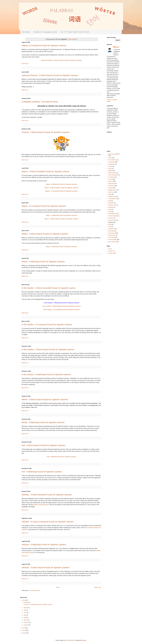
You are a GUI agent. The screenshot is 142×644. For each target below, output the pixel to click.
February (26, 622)
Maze (110, 194)
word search (112, 242)
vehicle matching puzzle (41, 505)
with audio (111, 231)
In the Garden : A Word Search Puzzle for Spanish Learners (61, 306)
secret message (113, 216)
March (26, 620)
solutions (111, 218)
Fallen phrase (112, 173)
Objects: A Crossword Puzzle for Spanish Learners (44, 46)
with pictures (112, 235)
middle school (112, 196)
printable (111, 207)
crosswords (112, 162)
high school (112, 183)
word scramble (113, 239)
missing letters (112, 199)
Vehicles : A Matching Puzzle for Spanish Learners (44, 545)
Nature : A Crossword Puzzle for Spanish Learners (44, 206)
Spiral (110, 224)
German (111, 181)
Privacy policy (112, 253)
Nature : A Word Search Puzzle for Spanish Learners (45, 234)
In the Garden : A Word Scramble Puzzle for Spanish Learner (49, 288)
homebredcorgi (70, 640)
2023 (24, 630)
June (25, 613)
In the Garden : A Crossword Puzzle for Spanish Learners (47, 325)
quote (110, 212)
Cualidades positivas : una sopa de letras (40, 102)
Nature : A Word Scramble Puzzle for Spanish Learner (45, 172)
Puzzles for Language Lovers (45, 32)
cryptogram (112, 164)
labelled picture (113, 190)
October (26, 602)
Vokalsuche (112, 229)
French (110, 179)
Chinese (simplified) (114, 154)
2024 (24, 628)
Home (58, 587)
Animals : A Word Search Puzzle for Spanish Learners (45, 132)
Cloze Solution (112, 160)
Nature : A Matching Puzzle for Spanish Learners (61, 215)
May (25, 615)
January (26, 625)
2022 (24, 633)
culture (110, 166)
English (110, 171)
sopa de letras (112, 220)
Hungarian (111, 186)
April (25, 618)
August (26, 608)
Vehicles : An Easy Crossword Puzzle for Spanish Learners (48, 522)
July (25, 610)
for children (112, 177)
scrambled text (113, 214)
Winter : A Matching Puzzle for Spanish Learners (43, 422)
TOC (110, 227)
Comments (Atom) (35, 590)
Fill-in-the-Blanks (113, 175)
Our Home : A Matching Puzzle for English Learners (38, 604)
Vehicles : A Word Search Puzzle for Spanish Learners (46, 568)
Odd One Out (112, 205)
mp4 (110, 201)
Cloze (110, 158)
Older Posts (98, 587)
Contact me (112, 251)
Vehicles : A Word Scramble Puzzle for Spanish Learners (47, 495)
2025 (24, 600)
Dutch (110, 168)
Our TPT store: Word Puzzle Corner (75, 32)
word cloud (111, 237)
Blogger (84, 640)
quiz (110, 209)
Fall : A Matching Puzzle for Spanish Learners (62, 457)
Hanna (117, 47)
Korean (110, 188)
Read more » (25, 64)
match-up (111, 192)
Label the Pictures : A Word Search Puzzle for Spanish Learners (50, 75)
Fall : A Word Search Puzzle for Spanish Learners (44, 445)
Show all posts (73, 39)
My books (26, 32)
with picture (112, 233)
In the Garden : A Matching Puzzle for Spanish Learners (46, 374)
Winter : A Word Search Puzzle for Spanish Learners (45, 400)
